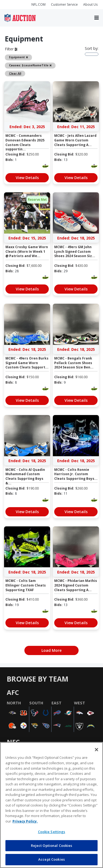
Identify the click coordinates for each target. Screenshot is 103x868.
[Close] (96, 750)
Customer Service (64, 4)
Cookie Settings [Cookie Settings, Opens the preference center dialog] (52, 832)
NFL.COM (38, 4)
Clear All (15, 73)
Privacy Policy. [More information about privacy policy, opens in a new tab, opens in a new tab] (25, 821)
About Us (90, 4)
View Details (27, 178)
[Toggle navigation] (96, 18)
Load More (51, 650)
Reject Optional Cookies (52, 846)
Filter (11, 49)
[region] (51, 805)
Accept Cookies (51, 859)
